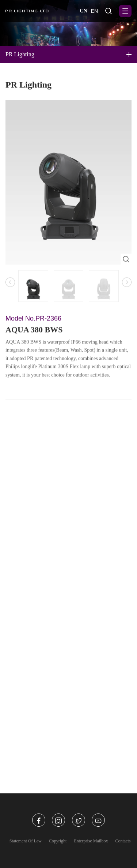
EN (94, 11)
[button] (127, 284)
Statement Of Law (26, 841)
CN (83, 11)
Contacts (123, 841)
